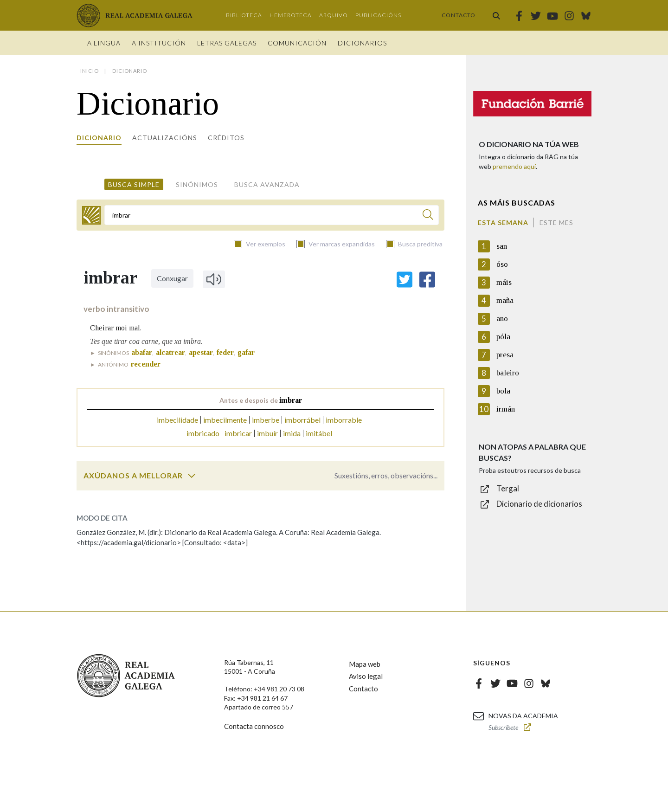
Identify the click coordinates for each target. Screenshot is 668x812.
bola (503, 391)
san (502, 246)
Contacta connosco (254, 726)
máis (504, 282)
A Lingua (104, 43)
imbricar (238, 433)
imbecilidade (177, 420)
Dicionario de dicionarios (539, 504)
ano (502, 319)
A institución (159, 43)
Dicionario (99, 138)
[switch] (192, 476)
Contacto (459, 15)
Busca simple (134, 184)
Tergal (508, 488)
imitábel (319, 433)
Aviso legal (366, 676)
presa (505, 355)
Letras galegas (227, 43)
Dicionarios (362, 43)
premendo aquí (514, 166)
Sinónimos (197, 184)
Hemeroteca (291, 15)
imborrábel (302, 420)
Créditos (226, 138)
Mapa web (365, 664)
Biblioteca (244, 15)
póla (503, 337)
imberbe (266, 420)
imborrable (344, 420)
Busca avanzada (267, 184)
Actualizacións (165, 138)
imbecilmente (225, 420)
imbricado (203, 433)
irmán (506, 409)
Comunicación (297, 43)
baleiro (508, 373)
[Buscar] (428, 216)
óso (502, 264)
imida (292, 433)
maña (505, 300)
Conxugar (172, 278)
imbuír (267, 433)
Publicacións (378, 15)
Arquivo (334, 15)
